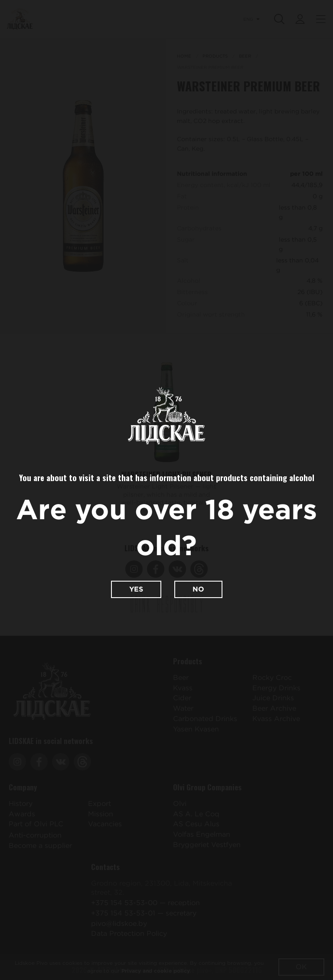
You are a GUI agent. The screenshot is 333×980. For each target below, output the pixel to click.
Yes (136, 589)
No (198, 589)
